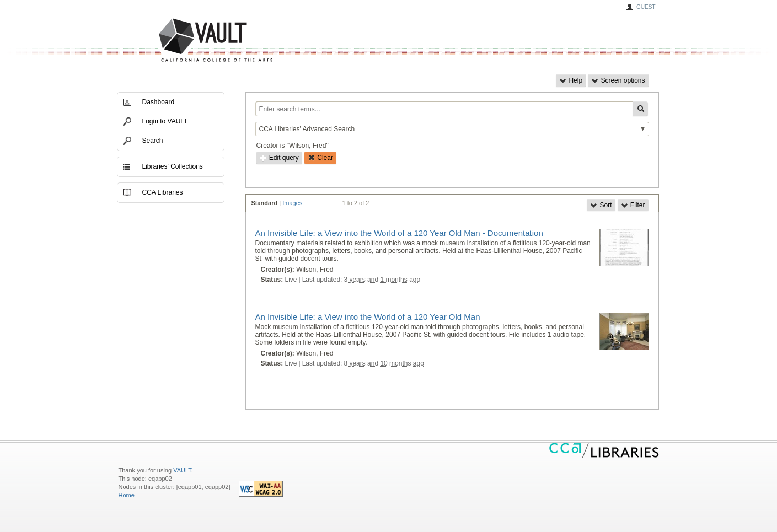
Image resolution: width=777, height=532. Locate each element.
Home (127, 495)
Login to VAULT (165, 121)
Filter (633, 205)
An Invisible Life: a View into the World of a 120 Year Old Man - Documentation (399, 233)
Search (153, 141)
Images (292, 203)
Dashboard (159, 102)
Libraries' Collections (173, 166)
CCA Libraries (163, 192)
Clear (320, 158)
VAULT (174, 41)
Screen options (618, 80)
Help (571, 80)
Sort (601, 205)
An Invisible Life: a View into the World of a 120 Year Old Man (368, 317)
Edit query (279, 158)
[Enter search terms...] (444, 109)
